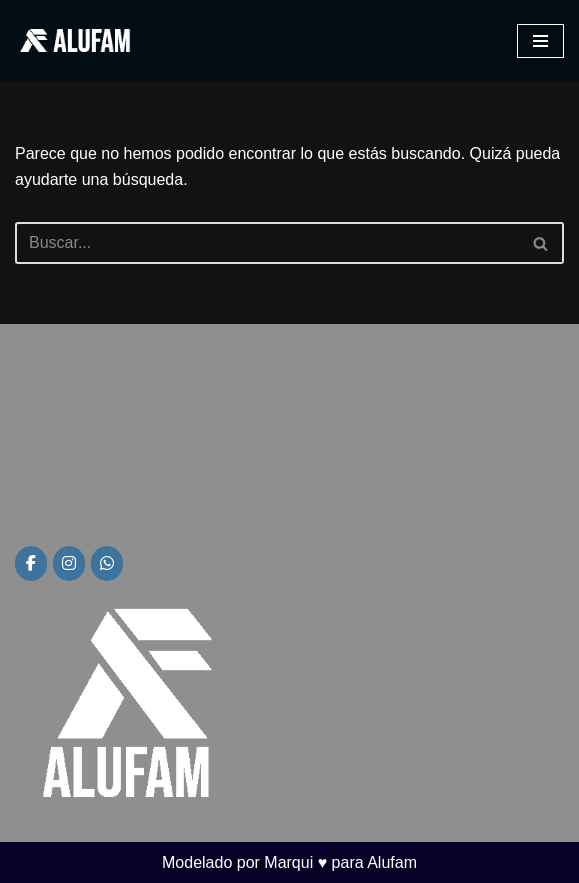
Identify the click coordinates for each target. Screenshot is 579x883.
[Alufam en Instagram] (69, 563)
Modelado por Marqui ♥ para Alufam (289, 862)
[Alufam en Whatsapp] (107, 563)
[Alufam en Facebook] (31, 563)
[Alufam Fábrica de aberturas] (75, 40)
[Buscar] (267, 243)
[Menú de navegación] (540, 41)
